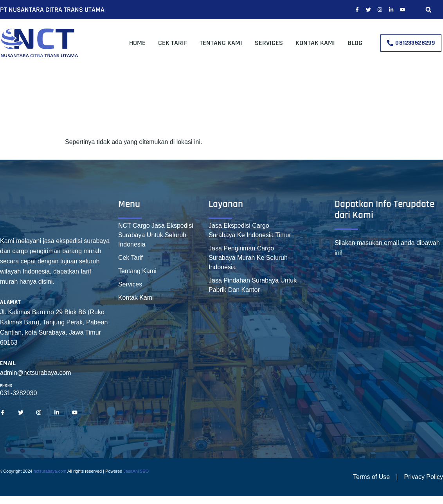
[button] (428, 10)
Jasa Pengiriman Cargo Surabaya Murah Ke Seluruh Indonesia (248, 258)
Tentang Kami (221, 43)
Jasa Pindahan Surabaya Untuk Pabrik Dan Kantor (253, 285)
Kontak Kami (315, 43)
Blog (355, 43)
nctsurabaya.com (50, 471)
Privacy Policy (423, 477)
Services (269, 43)
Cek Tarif (173, 43)
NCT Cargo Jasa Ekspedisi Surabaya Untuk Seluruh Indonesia (156, 235)
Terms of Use (371, 477)
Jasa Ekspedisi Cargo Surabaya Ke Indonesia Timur (250, 230)
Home (137, 43)
